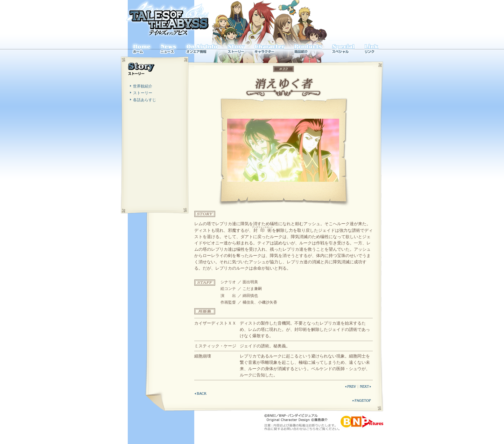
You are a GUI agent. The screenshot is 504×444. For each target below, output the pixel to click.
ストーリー (143, 93)
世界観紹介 (143, 86)
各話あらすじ (145, 100)
